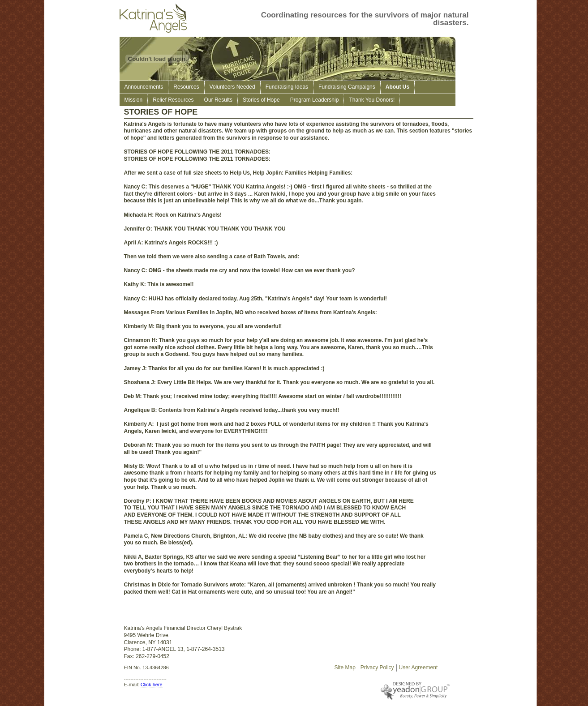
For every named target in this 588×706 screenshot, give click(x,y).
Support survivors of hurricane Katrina (20, 20)
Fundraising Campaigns (347, 87)
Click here (152, 685)
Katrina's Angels (155, 18)
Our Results (218, 100)
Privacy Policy (377, 667)
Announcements (144, 87)
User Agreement (418, 667)
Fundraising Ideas (287, 87)
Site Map (345, 667)
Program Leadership (315, 100)
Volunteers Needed (232, 87)
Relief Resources (173, 100)
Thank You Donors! (372, 100)
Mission (134, 100)
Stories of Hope (261, 100)
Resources (186, 87)
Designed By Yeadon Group (393, 691)
